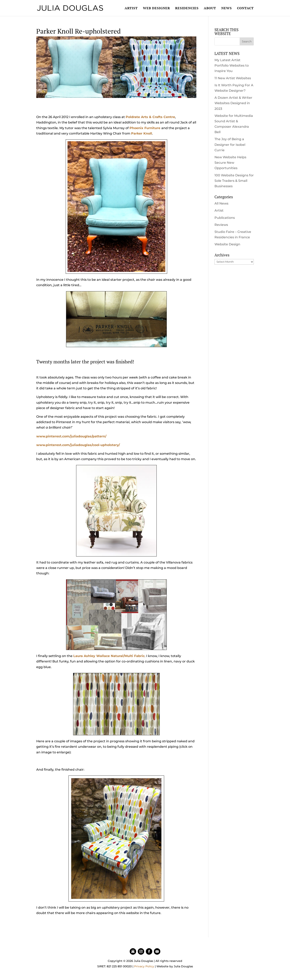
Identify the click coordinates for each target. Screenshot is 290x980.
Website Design (227, 244)
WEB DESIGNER (156, 8)
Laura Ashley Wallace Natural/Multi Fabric (109, 656)
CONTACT (245, 8)
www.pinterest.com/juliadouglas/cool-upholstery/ (78, 445)
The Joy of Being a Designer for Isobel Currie (230, 144)
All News (221, 203)
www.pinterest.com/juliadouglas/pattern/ (71, 436)
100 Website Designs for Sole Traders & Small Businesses (234, 181)
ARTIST (131, 8)
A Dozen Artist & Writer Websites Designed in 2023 (233, 103)
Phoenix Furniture (145, 128)
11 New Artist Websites (233, 78)
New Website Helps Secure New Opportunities (230, 163)
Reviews (221, 225)
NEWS (227, 8)
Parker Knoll (142, 133)
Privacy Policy (144, 966)
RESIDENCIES (187, 8)
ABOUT (210, 8)
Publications (225, 218)
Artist (219, 210)
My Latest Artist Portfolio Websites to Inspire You (232, 65)
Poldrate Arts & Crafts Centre (150, 117)
